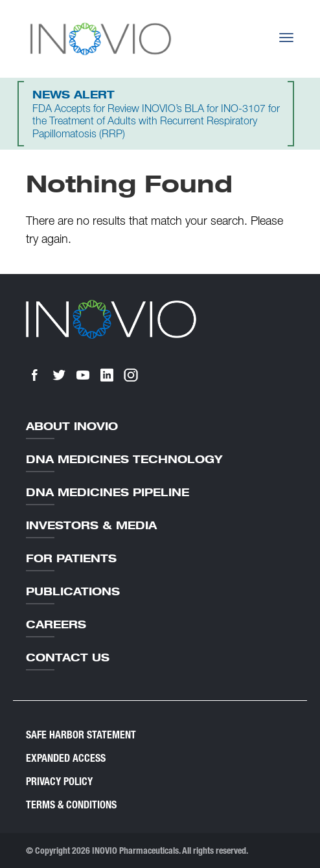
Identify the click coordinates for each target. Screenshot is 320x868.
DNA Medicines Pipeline (108, 492)
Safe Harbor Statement (81, 735)
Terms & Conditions (71, 805)
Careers (56, 624)
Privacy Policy (59, 782)
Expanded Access (66, 758)
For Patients (71, 558)
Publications (73, 591)
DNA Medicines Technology (124, 459)
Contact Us (68, 657)
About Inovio (72, 426)
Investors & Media (91, 525)
